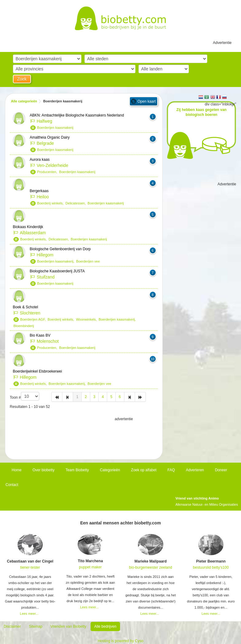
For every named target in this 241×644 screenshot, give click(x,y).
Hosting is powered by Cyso (120, 641)
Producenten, (48, 172)
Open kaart (147, 101)
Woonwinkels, (87, 319)
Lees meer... (29, 614)
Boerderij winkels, (51, 203)
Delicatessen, (76, 203)
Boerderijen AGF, (34, 319)
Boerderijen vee (88, 261)
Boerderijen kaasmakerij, (57, 261)
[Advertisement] (84, 437)
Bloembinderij (24, 326)
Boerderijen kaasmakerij (55, 128)
